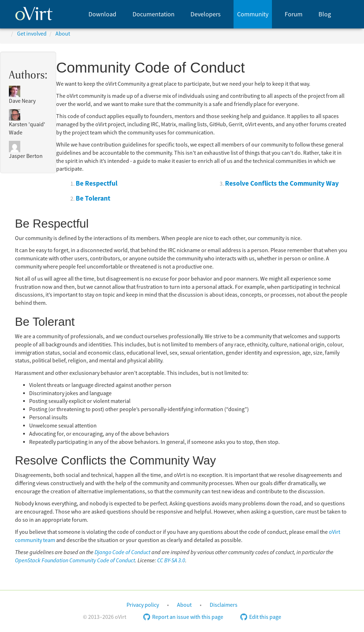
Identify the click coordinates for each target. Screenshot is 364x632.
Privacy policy (143, 605)
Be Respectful (97, 184)
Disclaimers (224, 605)
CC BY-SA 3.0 (171, 561)
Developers (206, 14)
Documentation (154, 14)
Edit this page (261, 617)
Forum (294, 14)
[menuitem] (102, 14)
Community (253, 14)
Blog (325, 14)
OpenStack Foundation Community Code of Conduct (75, 561)
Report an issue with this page (183, 617)
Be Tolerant (93, 198)
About (184, 605)
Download (102, 14)
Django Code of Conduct (122, 552)
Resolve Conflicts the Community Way (282, 184)
